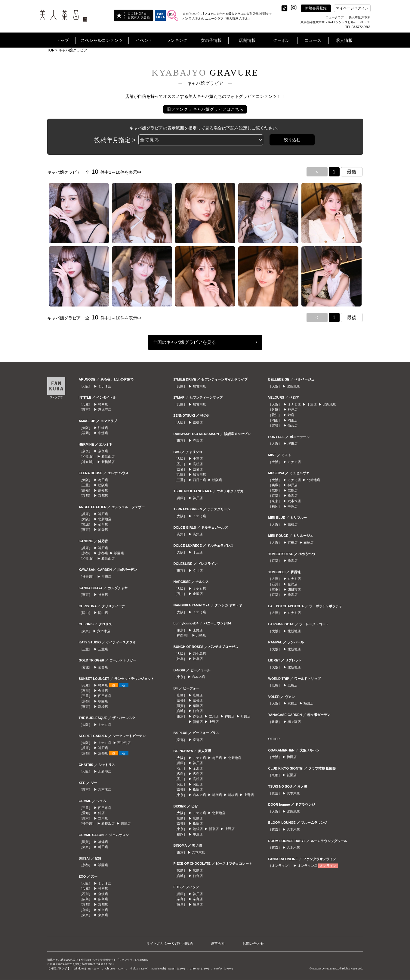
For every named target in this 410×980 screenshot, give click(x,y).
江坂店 (103, 428)
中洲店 (103, 433)
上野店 (198, 630)
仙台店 (103, 524)
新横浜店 (108, 462)
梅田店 (103, 480)
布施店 (308, 543)
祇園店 (119, 553)
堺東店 (293, 443)
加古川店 (199, 386)
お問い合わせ (253, 944)
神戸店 (103, 404)
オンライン (328, 866)
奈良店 (103, 451)
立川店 (103, 818)
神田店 (103, 595)
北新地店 (105, 519)
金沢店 (103, 691)
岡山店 (103, 613)
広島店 (103, 899)
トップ (63, 40)
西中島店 (124, 743)
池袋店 (103, 530)
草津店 (103, 842)
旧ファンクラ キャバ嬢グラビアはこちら (205, 109)
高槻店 (293, 524)
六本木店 (104, 631)
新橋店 (103, 707)
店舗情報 (247, 40)
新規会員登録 (316, 8)
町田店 (103, 847)
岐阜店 (198, 659)
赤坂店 (198, 440)
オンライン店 (307, 866)
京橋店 (198, 422)
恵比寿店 (105, 409)
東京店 (103, 915)
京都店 (103, 496)
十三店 (198, 459)
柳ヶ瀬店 (294, 722)
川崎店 (106, 577)
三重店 (103, 649)
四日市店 (105, 696)
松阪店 (103, 485)
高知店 (103, 490)
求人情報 (344, 40)
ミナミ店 (105, 386)
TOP (51, 50)
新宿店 (217, 795)
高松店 (198, 464)
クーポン (282, 40)
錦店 (101, 813)
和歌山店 (108, 456)
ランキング (177, 40)
